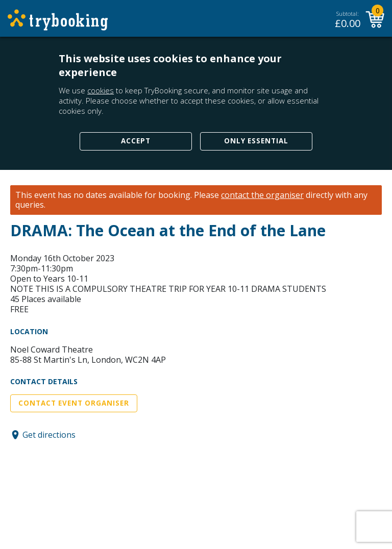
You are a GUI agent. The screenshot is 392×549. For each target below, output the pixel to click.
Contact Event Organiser (74, 403)
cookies (101, 90)
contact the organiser (262, 195)
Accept (136, 141)
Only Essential (256, 141)
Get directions (49, 435)
